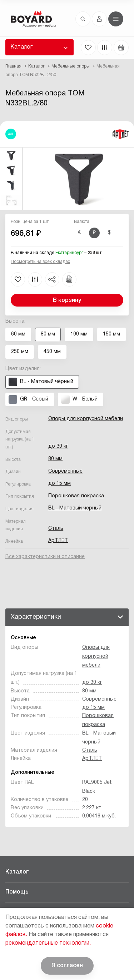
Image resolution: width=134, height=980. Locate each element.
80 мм (55, 459)
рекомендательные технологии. (48, 943)
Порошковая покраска (76, 496)
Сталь (56, 529)
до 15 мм (59, 484)
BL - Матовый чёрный (75, 508)
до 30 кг (58, 446)
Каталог (21, 47)
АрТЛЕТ (58, 541)
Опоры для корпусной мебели (86, 419)
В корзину (67, 300)
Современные (65, 471)
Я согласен (67, 966)
